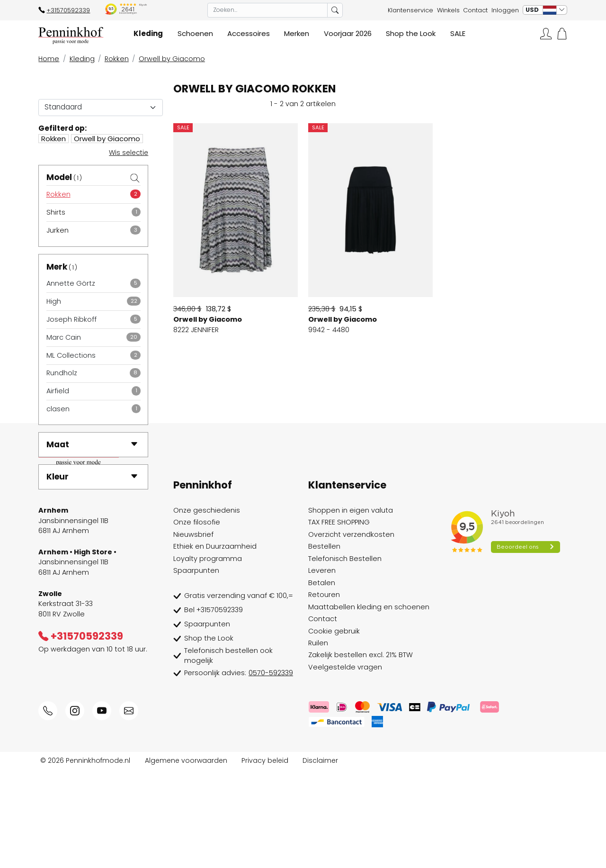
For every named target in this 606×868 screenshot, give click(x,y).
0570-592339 (271, 772)
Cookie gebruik (334, 730)
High (54, 301)
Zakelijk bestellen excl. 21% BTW (361, 754)
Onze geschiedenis (207, 609)
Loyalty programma (208, 657)
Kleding (82, 59)
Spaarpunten (196, 669)
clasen (58, 409)
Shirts (56, 212)
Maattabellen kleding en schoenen (369, 705)
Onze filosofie (197, 621)
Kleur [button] (92, 477)
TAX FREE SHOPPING (339, 621)
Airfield (58, 391)
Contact (475, 10)
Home (49, 59)
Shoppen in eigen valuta (351, 609)
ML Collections (71, 355)
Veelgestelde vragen (345, 766)
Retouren (324, 694)
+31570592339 (64, 10)
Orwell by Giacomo (172, 59)
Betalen (322, 681)
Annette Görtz (71, 283)
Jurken (58, 230)
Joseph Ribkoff (71, 319)
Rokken (117, 59)
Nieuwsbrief (193, 633)
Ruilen (318, 742)
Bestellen (324, 645)
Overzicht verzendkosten (351, 633)
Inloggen (505, 10)
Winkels (448, 10)
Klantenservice (410, 10)
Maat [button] (92, 444)
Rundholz (62, 373)
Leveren (322, 669)
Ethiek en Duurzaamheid (215, 645)
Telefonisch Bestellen (345, 657)
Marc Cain (64, 337)
